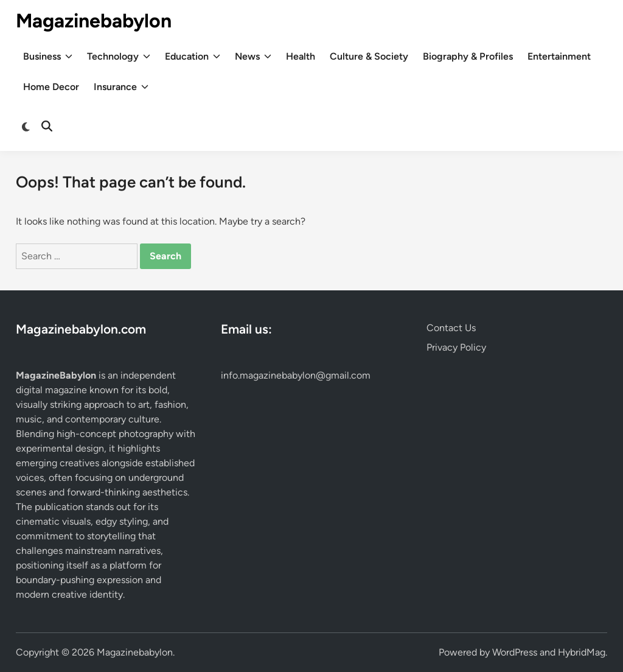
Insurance (121, 87)
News (253, 57)
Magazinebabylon (94, 21)
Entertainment (559, 56)
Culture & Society (369, 56)
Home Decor (51, 87)
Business (48, 57)
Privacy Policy (456, 347)
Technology (119, 57)
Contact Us (451, 328)
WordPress (515, 652)
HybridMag (582, 652)
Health (301, 56)
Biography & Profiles (468, 56)
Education (193, 57)
